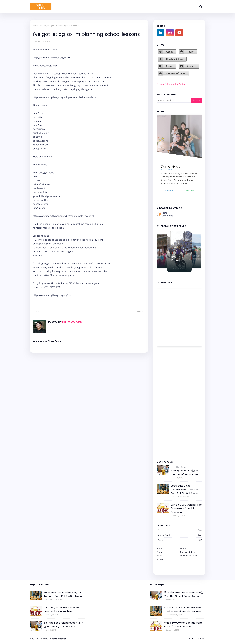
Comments (166, 216)
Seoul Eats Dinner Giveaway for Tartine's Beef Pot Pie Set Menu (184, 489)
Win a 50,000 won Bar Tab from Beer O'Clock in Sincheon (186, 508)
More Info (189, 191)
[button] (174, 268)
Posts (163, 213)
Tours (190, 52)
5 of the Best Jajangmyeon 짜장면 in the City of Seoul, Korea (185, 471)
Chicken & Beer (174, 59)
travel (180, 540)
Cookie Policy (178, 84)
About (169, 52)
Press (169, 66)
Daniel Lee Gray (72, 322)
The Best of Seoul (176, 73)
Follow (169, 191)
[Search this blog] (174, 100)
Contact (191, 66)
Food (180, 530)
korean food (180, 535)
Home (35, 26)
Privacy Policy (164, 84)
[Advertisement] (166, 403)
